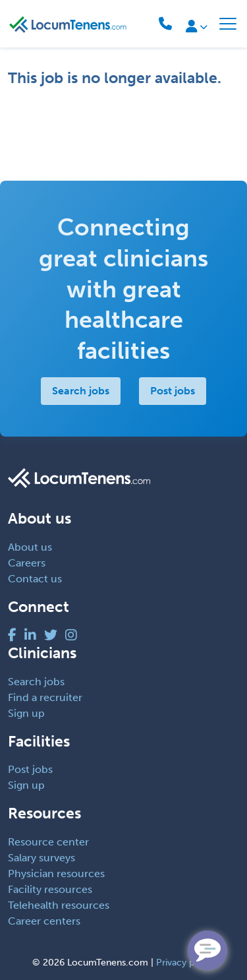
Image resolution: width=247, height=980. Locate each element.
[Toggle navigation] (228, 24)
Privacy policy (185, 963)
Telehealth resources (59, 905)
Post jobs (173, 391)
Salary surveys (41, 858)
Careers (27, 563)
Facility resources (50, 889)
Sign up (26, 713)
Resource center (48, 842)
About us (30, 547)
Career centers (44, 921)
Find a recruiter (45, 697)
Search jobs (81, 391)
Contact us (35, 579)
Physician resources (56, 873)
